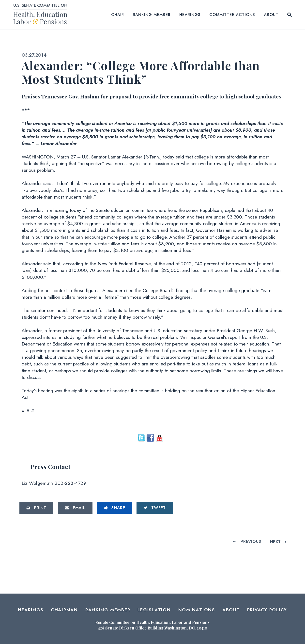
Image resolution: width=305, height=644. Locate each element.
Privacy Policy (267, 610)
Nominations (197, 610)
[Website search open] (290, 15)
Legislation (154, 610)
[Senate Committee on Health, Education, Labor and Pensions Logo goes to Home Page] (42, 15)
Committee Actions (232, 15)
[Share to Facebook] (115, 508)
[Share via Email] (75, 508)
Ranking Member (152, 15)
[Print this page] (37, 508)
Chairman (64, 610)
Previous (251, 542)
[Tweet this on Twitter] (155, 508)
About (271, 15)
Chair (118, 15)
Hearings (190, 15)
